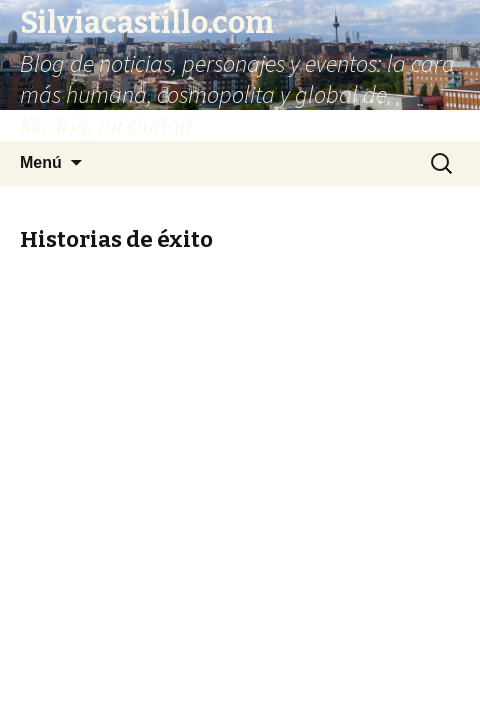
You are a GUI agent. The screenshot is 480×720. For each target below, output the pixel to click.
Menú (41, 162)
